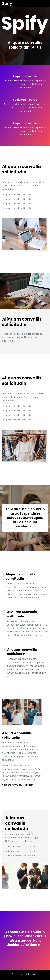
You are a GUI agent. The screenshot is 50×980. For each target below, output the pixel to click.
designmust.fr (31, 974)
